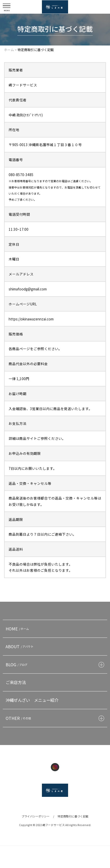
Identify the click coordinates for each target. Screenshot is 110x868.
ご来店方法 (16, 682)
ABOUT (20, 646)
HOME (18, 629)
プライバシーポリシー (36, 816)
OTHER (19, 718)
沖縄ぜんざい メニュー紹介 (32, 700)
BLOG (17, 664)
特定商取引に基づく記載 (73, 816)
